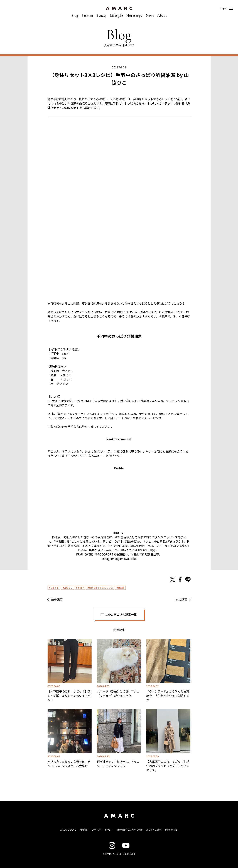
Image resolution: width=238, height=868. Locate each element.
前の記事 (57, 599)
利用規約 (84, 830)
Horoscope (134, 16)
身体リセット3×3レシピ (101, 588)
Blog (75, 16)
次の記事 (181, 599)
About (162, 16)
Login (223, 8)
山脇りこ (68, 588)
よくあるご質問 (154, 830)
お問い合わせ (171, 830)
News (150, 16)
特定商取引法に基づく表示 (130, 830)
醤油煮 (121, 588)
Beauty (102, 16)
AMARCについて (68, 830)
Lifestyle (116, 16)
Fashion (87, 16)
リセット (55, 588)
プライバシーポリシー (102, 830)
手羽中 (81, 588)
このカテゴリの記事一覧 (121, 614)
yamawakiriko (127, 559)
